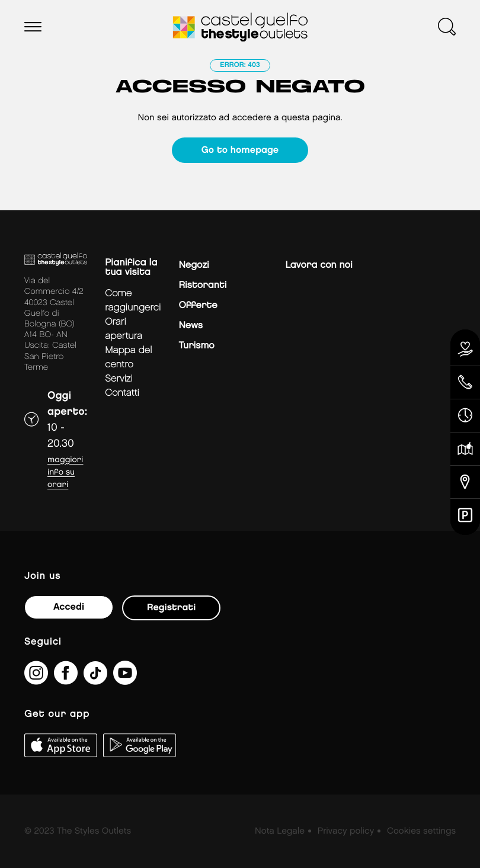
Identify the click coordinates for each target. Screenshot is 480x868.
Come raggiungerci (133, 301)
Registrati (171, 608)
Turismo (196, 346)
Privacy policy (346, 831)
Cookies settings (421, 831)
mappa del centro (128, 358)
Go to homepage (240, 150)
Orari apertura (124, 329)
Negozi (193, 265)
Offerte (198, 305)
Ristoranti (202, 285)
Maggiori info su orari (65, 473)
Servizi (119, 379)
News (190, 326)
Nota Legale (280, 831)
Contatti (122, 393)
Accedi (69, 607)
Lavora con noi (319, 265)
